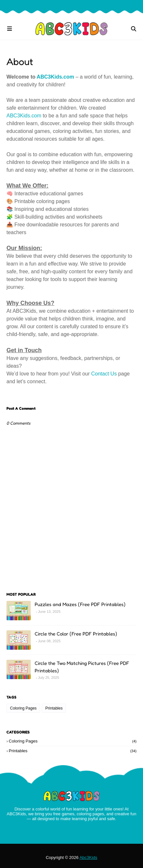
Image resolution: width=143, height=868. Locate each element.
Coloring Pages (23, 708)
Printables (54, 708)
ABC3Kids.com (55, 77)
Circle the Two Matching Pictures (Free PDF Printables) (82, 667)
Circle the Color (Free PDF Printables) (76, 634)
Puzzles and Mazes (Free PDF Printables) (80, 604)
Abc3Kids (88, 857)
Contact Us (104, 374)
